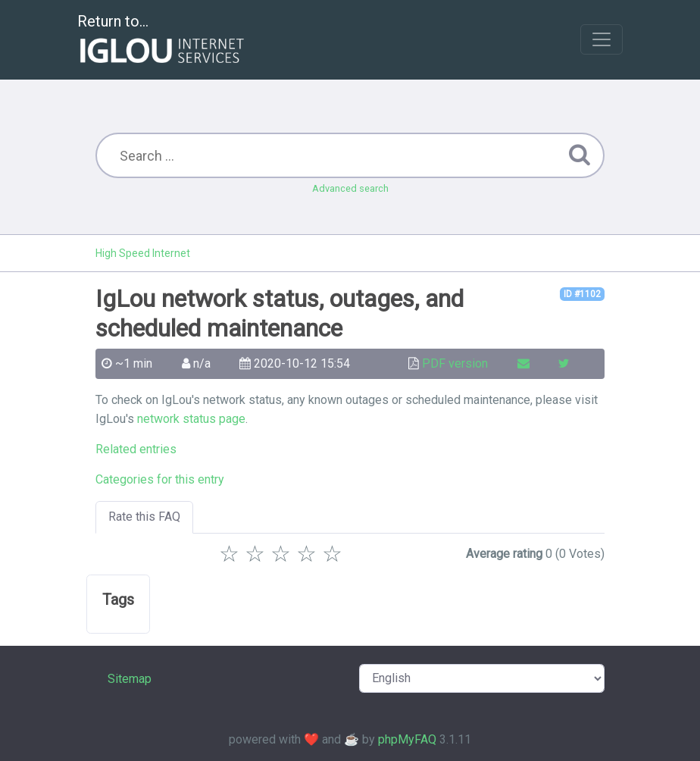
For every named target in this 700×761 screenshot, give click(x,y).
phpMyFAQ (407, 739)
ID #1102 (582, 294)
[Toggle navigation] (602, 39)
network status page (191, 419)
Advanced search (350, 188)
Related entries (136, 449)
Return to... (162, 41)
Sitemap (130, 679)
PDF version (455, 363)
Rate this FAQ (144, 517)
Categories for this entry (160, 479)
